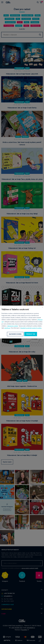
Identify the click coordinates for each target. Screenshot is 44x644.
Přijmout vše (31, 334)
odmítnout (7, 328)
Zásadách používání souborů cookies (31, 328)
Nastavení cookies (13, 326)
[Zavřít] (42, 307)
